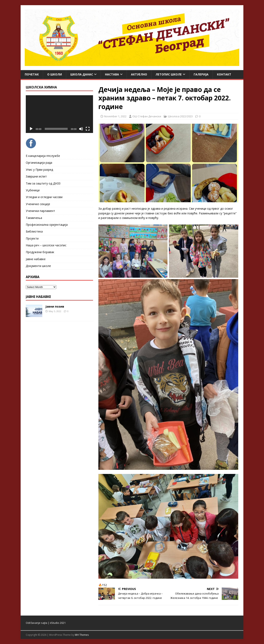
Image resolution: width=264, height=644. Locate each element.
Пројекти (32, 238)
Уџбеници (33, 190)
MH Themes (82, 635)
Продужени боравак (40, 252)
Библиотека (34, 231)
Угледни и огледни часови (44, 197)
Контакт (224, 74)
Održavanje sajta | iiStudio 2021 (46, 623)
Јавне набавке (36, 259)
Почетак (32, 74)
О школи (55, 74)
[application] (59, 114)
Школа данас (82, 74)
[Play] (31, 129)
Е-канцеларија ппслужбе (43, 156)
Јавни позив (55, 306)
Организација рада (39, 163)
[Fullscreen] (88, 129)
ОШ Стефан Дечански (147, 116)
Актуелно (139, 74)
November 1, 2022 (115, 116)
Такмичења (34, 218)
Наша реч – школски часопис (46, 245)
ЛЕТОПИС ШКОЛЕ (169, 74)
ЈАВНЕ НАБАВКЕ (38, 297)
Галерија (201, 74)
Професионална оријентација (47, 225)
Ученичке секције (38, 204)
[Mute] (81, 129)
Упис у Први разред (39, 170)
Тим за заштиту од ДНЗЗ (43, 183)
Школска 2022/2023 (180, 116)
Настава (112, 74)
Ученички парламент (40, 211)
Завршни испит (36, 176)
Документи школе (38, 266)
